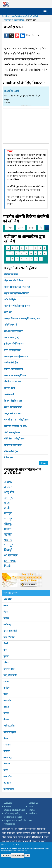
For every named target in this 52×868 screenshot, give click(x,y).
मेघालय (6, 719)
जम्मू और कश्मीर (10, 675)
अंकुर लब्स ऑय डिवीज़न (14, 281)
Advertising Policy (12, 813)
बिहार (6, 612)
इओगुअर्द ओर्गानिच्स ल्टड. (14, 344)
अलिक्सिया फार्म (10, 325)
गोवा (5, 650)
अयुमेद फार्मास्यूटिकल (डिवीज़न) (17, 293)
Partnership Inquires (13, 817)
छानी (7, 508)
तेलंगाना (7, 764)
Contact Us (33, 803)
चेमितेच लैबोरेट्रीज (11, 451)
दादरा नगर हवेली (10, 631)
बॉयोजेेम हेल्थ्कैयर (11, 274)
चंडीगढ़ (6, 618)
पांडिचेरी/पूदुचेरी (10, 732)
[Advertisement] (26, 125)
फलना (8, 529)
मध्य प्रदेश (7, 700)
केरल (6, 694)
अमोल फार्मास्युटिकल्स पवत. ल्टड (17, 287)
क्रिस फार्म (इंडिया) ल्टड (13, 401)
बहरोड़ (8, 534)
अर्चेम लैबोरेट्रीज (10, 299)
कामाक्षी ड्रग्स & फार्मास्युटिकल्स (16, 420)
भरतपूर (8, 545)
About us (8, 803)
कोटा (7, 503)
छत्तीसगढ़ (7, 624)
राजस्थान (7, 745)
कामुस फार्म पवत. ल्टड (13, 413)
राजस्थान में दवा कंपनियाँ (14, 20)
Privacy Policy (9, 850)
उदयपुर (8, 498)
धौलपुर (8, 524)
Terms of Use (23, 850)
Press (31, 806)
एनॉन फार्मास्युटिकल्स (12, 350)
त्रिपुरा (6, 770)
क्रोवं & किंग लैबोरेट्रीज (13, 407)
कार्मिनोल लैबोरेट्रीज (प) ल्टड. (15, 426)
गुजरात (6, 656)
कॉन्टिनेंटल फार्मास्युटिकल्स (14, 439)
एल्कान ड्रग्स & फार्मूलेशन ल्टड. (16, 356)
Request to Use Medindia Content (19, 820)
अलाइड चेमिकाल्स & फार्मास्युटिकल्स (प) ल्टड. (22, 318)
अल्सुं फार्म (8, 312)
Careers (8, 806)
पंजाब (6, 738)
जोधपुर (8, 519)
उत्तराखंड (7, 783)
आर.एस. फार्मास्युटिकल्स (14, 331)
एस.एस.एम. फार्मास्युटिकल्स (15, 375)
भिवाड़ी (8, 550)
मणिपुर (6, 713)
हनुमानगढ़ (10, 561)
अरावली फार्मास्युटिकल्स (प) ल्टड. (17, 306)
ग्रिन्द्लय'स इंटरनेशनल (13, 445)
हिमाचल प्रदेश (9, 669)
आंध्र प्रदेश (7, 599)
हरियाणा (7, 663)
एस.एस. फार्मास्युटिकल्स (13, 369)
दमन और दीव (9, 637)
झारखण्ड (7, 682)
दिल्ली (6, 644)
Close (28, 855)
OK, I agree (6, 855)
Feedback (33, 813)
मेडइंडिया (6, 17)
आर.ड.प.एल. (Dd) (12, 337)
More (44, 463)
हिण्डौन (8, 566)
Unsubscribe (10, 824)
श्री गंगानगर (11, 555)
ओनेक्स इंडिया (10, 388)
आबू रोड (9, 492)
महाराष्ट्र (6, 707)
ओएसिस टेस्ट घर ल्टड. (13, 382)
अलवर (8, 487)
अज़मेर (8, 482)
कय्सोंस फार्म (9, 394)
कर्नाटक (7, 688)
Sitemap (32, 810)
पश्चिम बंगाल (9, 789)
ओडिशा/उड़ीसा (9, 726)
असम (6, 606)
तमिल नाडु (8, 757)
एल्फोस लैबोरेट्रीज (11, 363)
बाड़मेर (8, 540)
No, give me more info (17, 855)
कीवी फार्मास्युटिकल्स (12, 432)
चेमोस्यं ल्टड (9, 458)
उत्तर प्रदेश (8, 776)
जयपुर (8, 513)
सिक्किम (7, 751)
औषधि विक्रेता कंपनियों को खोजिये (25, 17)
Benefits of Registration (15, 810)
